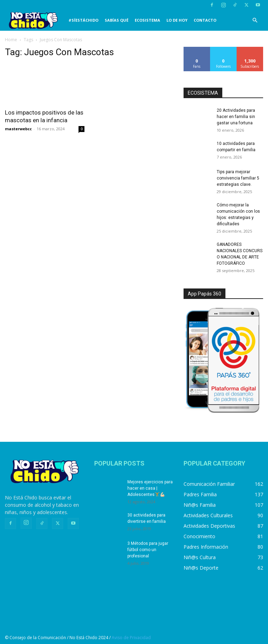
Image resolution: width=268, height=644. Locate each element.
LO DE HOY (177, 20)
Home (11, 40)
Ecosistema (147, 20)
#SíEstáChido (83, 20)
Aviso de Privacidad (131, 638)
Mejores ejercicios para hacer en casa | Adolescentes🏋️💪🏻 (150, 488)
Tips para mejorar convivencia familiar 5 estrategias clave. (238, 178)
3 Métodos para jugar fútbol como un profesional (148, 550)
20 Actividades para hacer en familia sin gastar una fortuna (236, 117)
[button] (255, 20)
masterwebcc (18, 129)
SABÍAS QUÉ (117, 20)
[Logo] (35, 20)
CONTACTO (205, 20)
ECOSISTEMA (203, 93)
